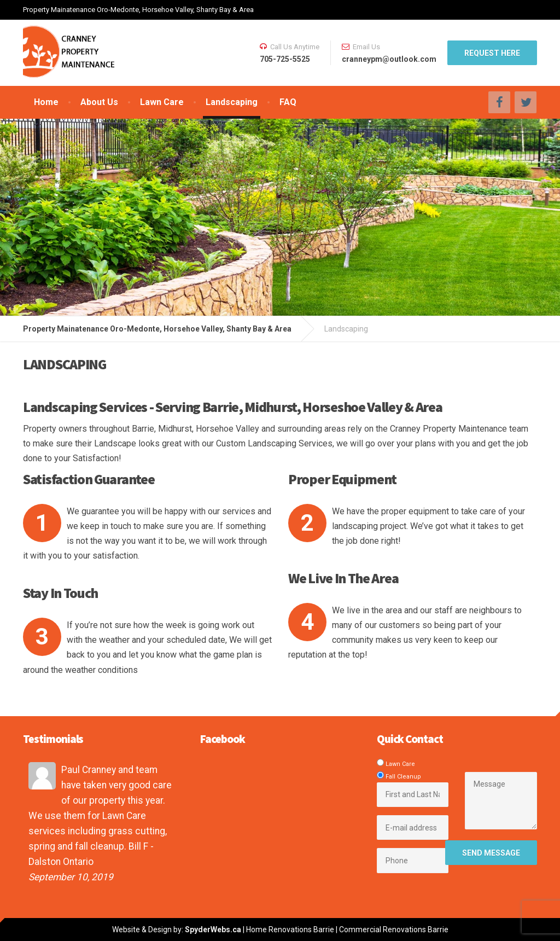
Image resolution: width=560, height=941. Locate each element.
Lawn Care (162, 102)
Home (46, 102)
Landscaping (232, 102)
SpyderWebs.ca (213, 930)
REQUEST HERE (492, 53)
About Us (99, 102)
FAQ (288, 102)
